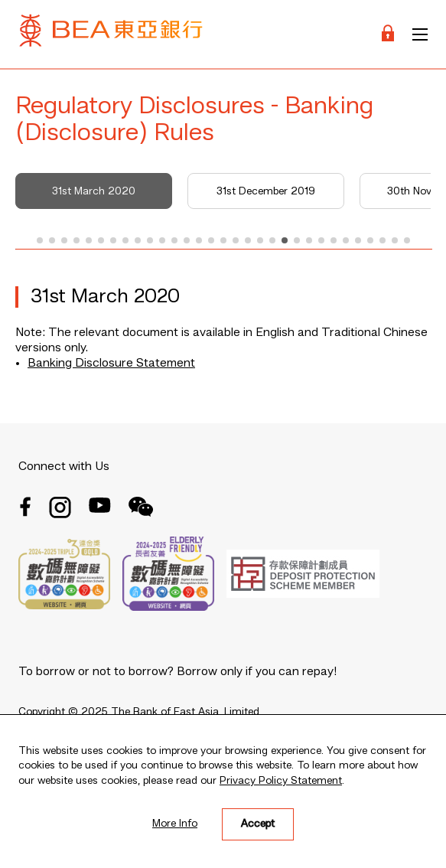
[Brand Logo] (111, 34)
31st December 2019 (266, 191)
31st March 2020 (94, 191)
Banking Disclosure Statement (111, 364)
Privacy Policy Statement (281, 781)
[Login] (388, 34)
